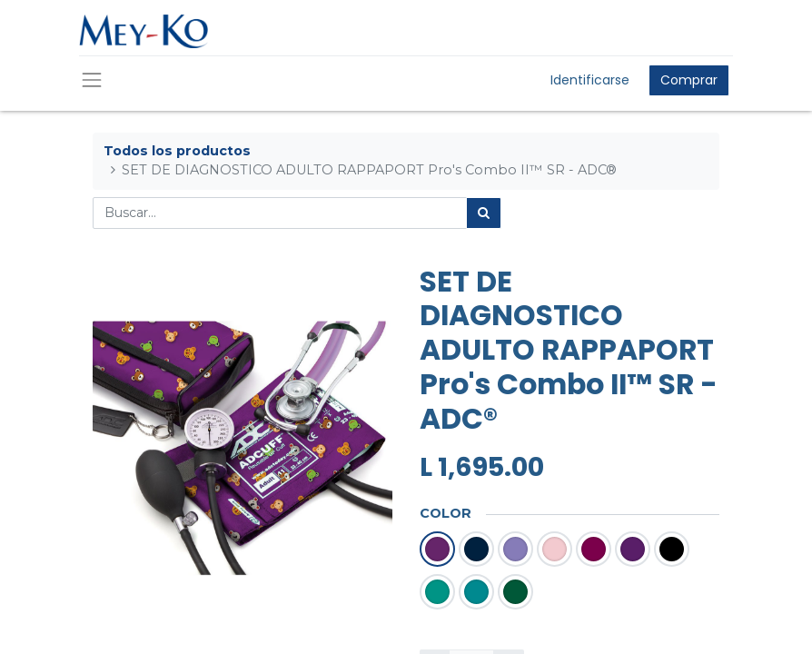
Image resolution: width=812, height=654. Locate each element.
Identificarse (590, 80)
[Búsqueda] (484, 213)
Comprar (689, 80)
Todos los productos (177, 151)
